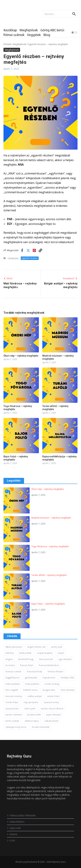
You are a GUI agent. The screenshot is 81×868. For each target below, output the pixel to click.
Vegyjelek (34, 35)
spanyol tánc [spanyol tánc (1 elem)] (12, 708)
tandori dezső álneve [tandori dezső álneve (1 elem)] (52, 708)
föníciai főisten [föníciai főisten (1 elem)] (55, 671)
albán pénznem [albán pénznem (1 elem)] (14, 647)
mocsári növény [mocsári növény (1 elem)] (14, 696)
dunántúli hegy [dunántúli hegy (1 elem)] (26, 659)
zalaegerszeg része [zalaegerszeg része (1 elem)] (16, 727)
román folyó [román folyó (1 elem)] (12, 702)
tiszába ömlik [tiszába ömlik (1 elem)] (34, 715)
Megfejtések (29, 30)
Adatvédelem (16, 822)
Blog (47, 35)
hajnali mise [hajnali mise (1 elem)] (49, 678)
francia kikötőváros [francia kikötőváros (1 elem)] (49, 665)
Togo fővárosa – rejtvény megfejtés (50, 546)
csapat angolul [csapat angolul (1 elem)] (45, 653)
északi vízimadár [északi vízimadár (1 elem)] (41, 727)
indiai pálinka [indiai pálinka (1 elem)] (32, 684)
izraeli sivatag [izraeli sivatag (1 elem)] (52, 684)
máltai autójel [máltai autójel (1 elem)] (35, 696)
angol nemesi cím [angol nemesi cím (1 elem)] (36, 647)
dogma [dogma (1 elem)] (9, 659)
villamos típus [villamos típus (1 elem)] (32, 721)
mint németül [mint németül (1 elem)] (67, 690)
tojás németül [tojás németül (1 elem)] (53, 715)
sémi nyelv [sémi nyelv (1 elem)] (30, 708)
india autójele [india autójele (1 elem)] (13, 684)
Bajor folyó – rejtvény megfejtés (48, 604)
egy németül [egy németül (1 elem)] (65, 659)
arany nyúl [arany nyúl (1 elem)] (57, 647)
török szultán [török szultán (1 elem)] (12, 721)
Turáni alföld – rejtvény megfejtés (49, 575)
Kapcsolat (14, 828)
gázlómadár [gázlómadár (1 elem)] (31, 678)
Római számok (14, 35)
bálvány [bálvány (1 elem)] (10, 653)
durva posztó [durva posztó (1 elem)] (46, 659)
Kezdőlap (10, 30)
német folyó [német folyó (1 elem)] (53, 696)
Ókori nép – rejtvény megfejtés (21, 356)
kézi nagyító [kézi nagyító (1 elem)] (12, 690)
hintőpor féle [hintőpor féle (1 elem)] (67, 678)
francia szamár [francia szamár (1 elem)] (13, 671)
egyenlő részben (30, 258)
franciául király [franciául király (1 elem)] (34, 671)
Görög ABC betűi (52, 30)
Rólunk (12, 834)
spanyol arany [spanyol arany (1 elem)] (51, 702)
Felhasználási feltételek (21, 815)
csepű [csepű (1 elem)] (61, 653)
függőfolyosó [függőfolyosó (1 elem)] (12, 678)
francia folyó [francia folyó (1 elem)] (27, 665)
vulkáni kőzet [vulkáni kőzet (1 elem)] (51, 721)
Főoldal (7, 44)
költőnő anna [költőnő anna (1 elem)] (30, 690)
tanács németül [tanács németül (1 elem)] (14, 715)
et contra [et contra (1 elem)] (10, 665)
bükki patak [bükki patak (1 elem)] (25, 653)
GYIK (11, 840)
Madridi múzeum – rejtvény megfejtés (51, 518)
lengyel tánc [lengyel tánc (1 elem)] (49, 690)
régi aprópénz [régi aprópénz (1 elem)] (31, 702)
